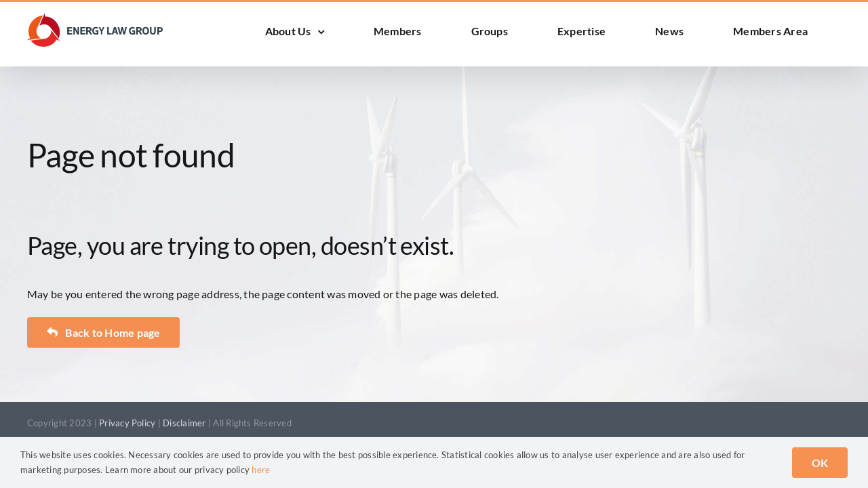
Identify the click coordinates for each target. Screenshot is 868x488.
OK (820, 463)
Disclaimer (184, 423)
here (261, 470)
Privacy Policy (127, 423)
